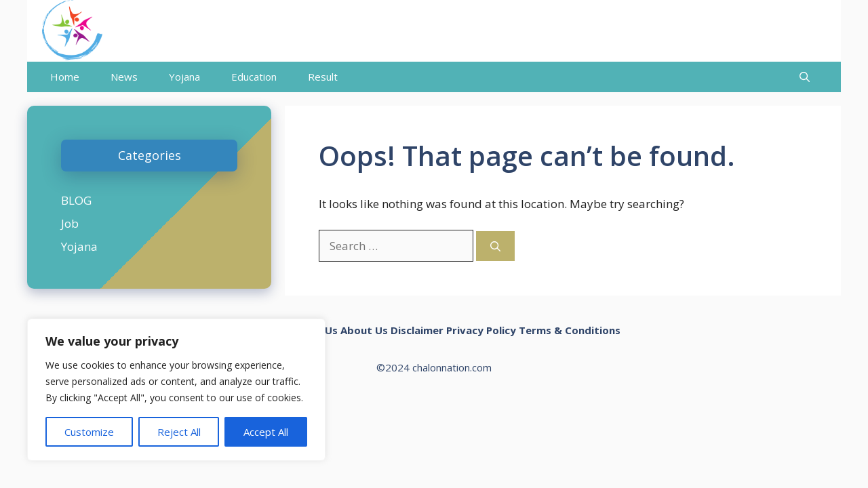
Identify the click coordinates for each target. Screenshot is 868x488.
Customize (89, 432)
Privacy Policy (481, 330)
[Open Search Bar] (805, 77)
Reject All (179, 432)
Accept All (266, 432)
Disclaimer (417, 330)
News (124, 77)
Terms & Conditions (570, 330)
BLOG (76, 200)
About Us (364, 330)
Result (323, 77)
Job (70, 223)
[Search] (495, 246)
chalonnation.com (452, 367)
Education (254, 77)
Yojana (184, 77)
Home (65, 77)
